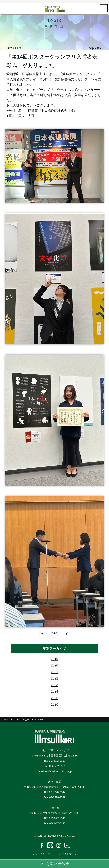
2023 (54, 685)
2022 (54, 679)
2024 (54, 692)
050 (54, 634)
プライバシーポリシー (45, 854)
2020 (54, 666)
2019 (54, 659)
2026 (54, 705)
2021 (54, 672)
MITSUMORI (51, 836)
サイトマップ (69, 854)
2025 (54, 699)
